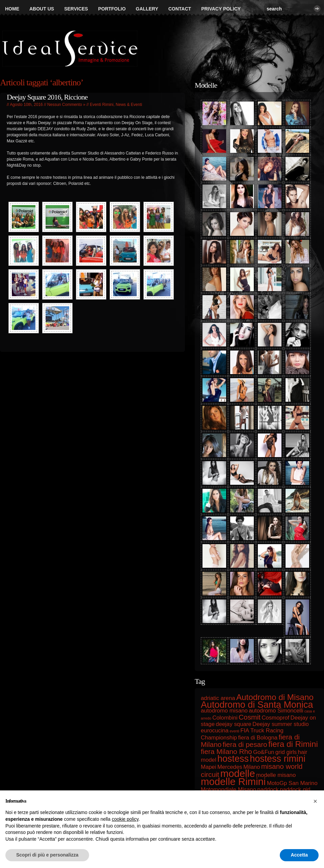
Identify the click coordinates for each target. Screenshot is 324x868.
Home (12, 9)
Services (76, 9)
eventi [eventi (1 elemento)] (234, 731)
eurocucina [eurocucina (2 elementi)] (215, 731)
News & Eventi (129, 105)
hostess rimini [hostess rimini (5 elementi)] (278, 759)
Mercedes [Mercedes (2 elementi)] (230, 767)
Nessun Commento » (66, 105)
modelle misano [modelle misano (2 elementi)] (276, 775)
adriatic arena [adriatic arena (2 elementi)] (218, 698)
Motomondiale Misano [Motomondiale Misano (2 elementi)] (228, 790)
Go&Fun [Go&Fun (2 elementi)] (264, 752)
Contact (180, 9)
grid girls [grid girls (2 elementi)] (286, 752)
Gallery (147, 9)
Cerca (317, 9)
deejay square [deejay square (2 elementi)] (233, 724)
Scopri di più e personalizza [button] (47, 855)
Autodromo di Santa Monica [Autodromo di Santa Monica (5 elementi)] (257, 705)
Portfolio (112, 9)
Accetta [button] (299, 855)
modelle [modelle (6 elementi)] (238, 773)
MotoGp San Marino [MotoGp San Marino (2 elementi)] (292, 783)
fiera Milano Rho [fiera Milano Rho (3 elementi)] (226, 751)
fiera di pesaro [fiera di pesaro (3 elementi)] (245, 744)
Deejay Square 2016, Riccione (47, 97)
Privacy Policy (221, 9)
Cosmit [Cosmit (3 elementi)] (250, 717)
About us (42, 9)
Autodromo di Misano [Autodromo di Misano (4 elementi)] (275, 697)
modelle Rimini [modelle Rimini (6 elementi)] (233, 781)
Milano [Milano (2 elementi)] (252, 767)
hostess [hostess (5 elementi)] (233, 759)
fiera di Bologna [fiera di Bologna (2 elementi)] (258, 738)
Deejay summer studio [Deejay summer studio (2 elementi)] (281, 724)
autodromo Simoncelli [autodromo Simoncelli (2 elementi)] (276, 711)
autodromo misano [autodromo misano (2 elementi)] (224, 711)
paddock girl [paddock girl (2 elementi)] (295, 790)
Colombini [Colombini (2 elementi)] (225, 718)
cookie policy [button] (125, 819)
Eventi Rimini (102, 105)
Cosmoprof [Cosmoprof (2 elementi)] (275, 718)
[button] (315, 801)
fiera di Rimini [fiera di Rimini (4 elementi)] (293, 744)
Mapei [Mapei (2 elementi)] (209, 767)
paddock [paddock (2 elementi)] (268, 790)
